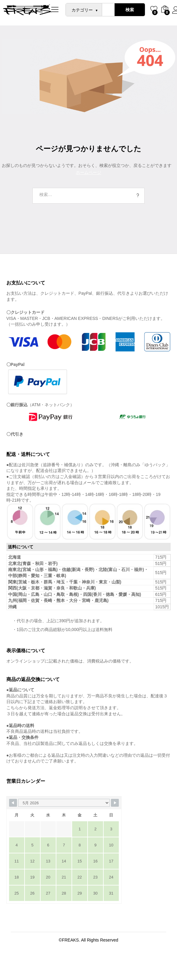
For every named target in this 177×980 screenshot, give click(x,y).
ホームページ (88, 172)
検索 (130, 10)
